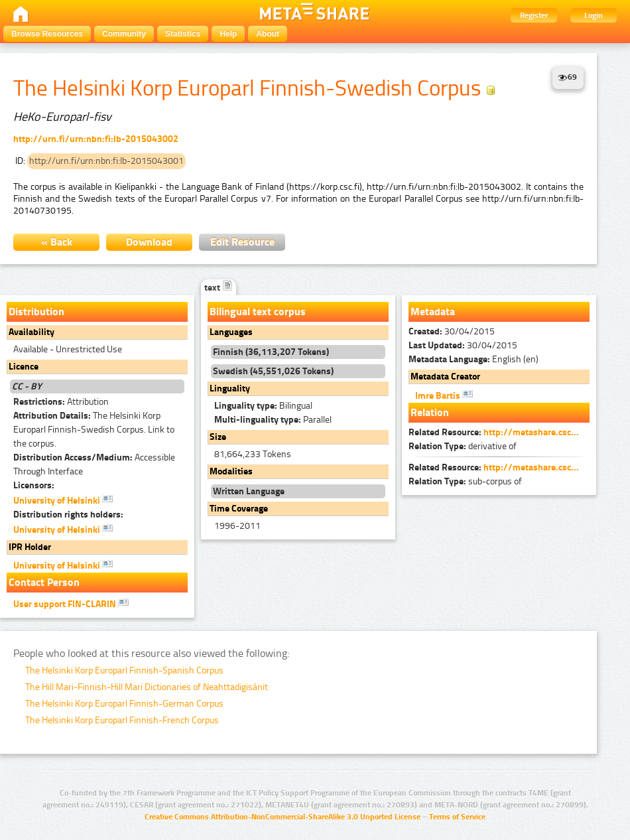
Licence (24, 367)
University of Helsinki (63, 500)
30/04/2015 (452, 331)
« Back (57, 242)
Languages (231, 332)
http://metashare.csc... (531, 432)
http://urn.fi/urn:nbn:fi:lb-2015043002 (96, 139)
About (268, 34)
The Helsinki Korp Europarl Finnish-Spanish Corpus (124, 670)
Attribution (61, 402)
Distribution (36, 312)
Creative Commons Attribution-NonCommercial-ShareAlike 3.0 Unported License (283, 817)
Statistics (183, 34)
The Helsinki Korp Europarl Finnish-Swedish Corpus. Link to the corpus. (94, 430)
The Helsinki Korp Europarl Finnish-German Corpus (124, 704)
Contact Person (44, 582)
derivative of (463, 446)
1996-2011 (237, 526)
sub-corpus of (465, 481)
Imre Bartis (444, 395)
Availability (31, 332)
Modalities (231, 471)
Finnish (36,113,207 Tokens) (271, 352)
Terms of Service (457, 817)
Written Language (249, 491)
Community (124, 34)
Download (149, 242)
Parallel (273, 420)
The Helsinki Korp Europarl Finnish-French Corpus (122, 720)
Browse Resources (47, 34)
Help (228, 34)
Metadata (433, 312)
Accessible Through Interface (94, 464)
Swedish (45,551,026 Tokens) (273, 371)
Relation (430, 412)
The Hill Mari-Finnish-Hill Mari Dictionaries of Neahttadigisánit (147, 687)
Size (218, 437)
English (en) (473, 359)
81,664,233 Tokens (253, 454)
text (219, 288)
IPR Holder (30, 547)
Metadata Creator (445, 377)
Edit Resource (242, 242)
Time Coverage (239, 509)
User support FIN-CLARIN (71, 603)
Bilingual (263, 406)
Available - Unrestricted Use (68, 349)
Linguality (230, 388)
